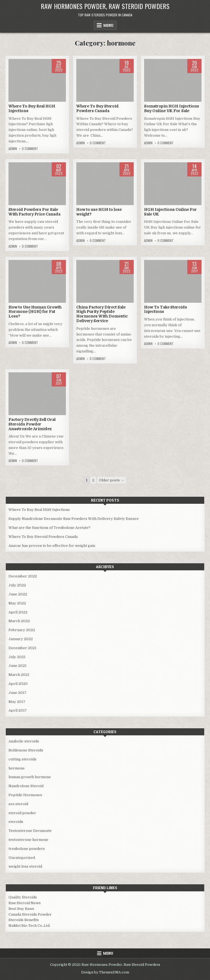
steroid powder (22, 813)
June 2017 (17, 693)
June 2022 (18, 594)
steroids (16, 822)
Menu (108, 25)
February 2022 (22, 630)
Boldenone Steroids (26, 750)
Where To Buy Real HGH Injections (39, 510)
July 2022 (17, 585)
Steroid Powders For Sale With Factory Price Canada (34, 212)
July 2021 (17, 657)
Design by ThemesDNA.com (105, 972)
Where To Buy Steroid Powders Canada (97, 108)
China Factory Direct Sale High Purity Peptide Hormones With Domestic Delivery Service (102, 314)
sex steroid (18, 804)
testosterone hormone (28, 840)
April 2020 (18, 684)
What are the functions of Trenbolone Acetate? (49, 528)
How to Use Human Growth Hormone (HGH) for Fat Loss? (35, 312)
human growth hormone (30, 777)
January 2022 (21, 639)
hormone (17, 768)
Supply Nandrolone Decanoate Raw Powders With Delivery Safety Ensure (74, 519)
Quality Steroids (23, 897)
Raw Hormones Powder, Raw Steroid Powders (105, 6)
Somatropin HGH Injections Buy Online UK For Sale (172, 108)
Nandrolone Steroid (26, 786)
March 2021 (19, 675)
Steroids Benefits (24, 920)
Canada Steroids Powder (30, 914)
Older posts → (112, 480)
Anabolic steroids (24, 741)
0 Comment (30, 149)
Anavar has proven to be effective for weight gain (52, 546)
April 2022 (18, 612)
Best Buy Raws (21, 909)
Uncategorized (22, 858)
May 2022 (17, 603)
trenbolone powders (27, 849)
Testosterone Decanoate (30, 831)
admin (13, 149)
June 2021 (17, 666)
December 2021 (22, 648)
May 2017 (17, 702)
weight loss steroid (25, 866)
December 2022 (23, 576)
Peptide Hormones (25, 795)
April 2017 (18, 710)
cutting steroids (22, 759)
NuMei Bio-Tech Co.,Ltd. (29, 926)
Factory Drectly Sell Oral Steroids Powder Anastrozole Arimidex (32, 424)
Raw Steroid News (25, 903)
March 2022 (19, 621)
